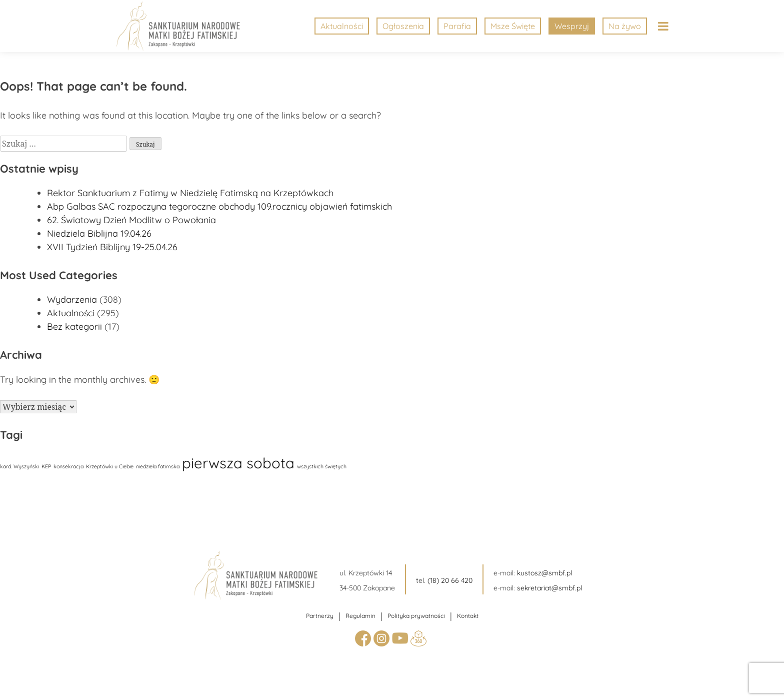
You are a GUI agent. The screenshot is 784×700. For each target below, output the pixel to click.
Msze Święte (513, 26)
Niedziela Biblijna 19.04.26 (99, 233)
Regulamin (360, 616)
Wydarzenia (72, 299)
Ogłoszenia (403, 26)
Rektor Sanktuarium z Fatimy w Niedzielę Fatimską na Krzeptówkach (190, 193)
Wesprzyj (572, 26)
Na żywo (625, 26)
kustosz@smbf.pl (544, 573)
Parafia (457, 26)
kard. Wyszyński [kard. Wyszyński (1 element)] (19, 466)
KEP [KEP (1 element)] (46, 466)
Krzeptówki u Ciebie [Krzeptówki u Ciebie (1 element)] (110, 466)
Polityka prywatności (416, 616)
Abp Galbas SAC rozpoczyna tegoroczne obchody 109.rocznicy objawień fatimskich (219, 206)
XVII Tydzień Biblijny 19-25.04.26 (112, 247)
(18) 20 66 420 (450, 580)
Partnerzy (320, 616)
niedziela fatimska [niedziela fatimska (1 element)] (158, 466)
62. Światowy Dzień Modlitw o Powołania (131, 220)
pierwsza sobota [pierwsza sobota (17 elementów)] (238, 463)
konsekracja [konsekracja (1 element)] (68, 466)
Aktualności (342, 26)
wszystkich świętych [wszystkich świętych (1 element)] (322, 466)
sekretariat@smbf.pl (549, 588)
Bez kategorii (74, 326)
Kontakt (468, 616)
